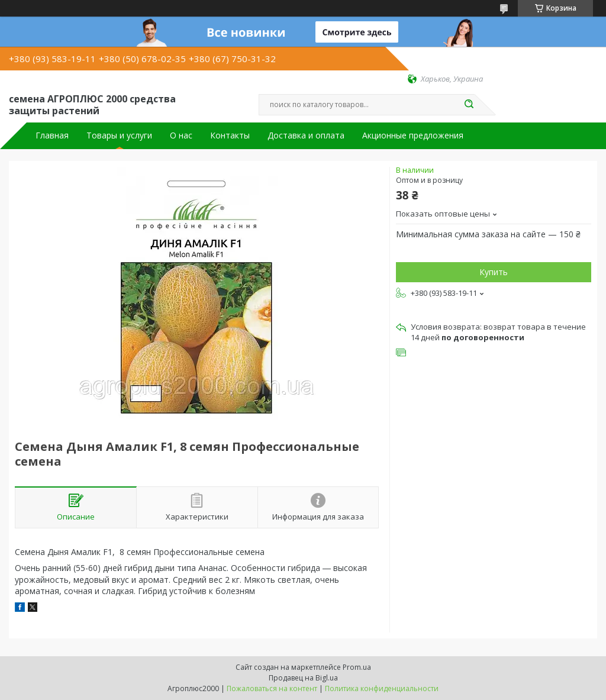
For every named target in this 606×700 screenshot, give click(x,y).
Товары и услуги (119, 136)
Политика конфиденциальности (382, 688)
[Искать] (469, 105)
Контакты (230, 136)
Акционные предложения (413, 136)
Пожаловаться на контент (272, 688)
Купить (494, 272)
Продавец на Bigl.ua (303, 678)
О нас (181, 136)
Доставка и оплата (306, 136)
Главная (52, 136)
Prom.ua (357, 667)
